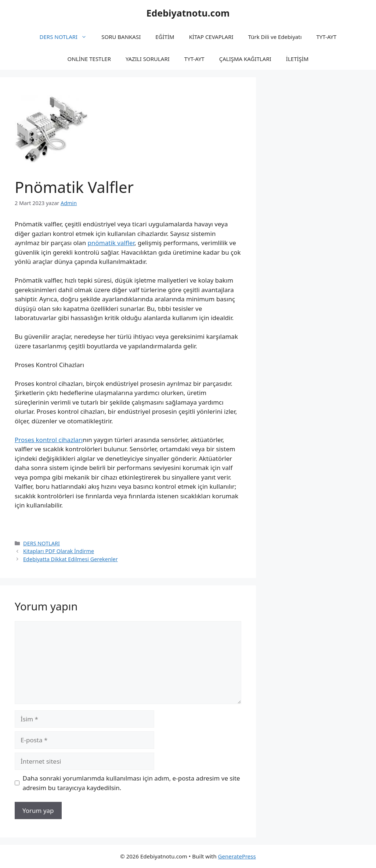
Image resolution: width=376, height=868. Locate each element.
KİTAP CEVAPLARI (211, 37)
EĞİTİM (165, 37)
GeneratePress (237, 856)
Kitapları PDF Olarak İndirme (59, 551)
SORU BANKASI (121, 37)
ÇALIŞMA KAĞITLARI (245, 59)
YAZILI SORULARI (148, 59)
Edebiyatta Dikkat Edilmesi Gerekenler (70, 559)
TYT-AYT (327, 37)
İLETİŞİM (297, 59)
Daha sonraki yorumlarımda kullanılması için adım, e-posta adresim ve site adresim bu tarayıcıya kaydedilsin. (131, 783)
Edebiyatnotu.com (188, 13)
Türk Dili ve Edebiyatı (275, 37)
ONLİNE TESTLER (89, 59)
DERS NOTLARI (67, 37)
